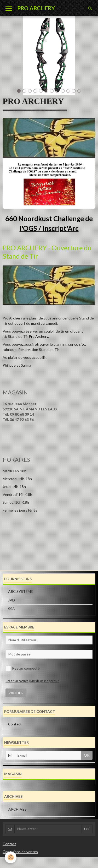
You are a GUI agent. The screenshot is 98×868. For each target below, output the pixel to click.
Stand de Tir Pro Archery (28, 336)
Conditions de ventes (20, 852)
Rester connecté (23, 668)
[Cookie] (11, 857)
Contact (15, 724)
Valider (16, 693)
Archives (18, 809)
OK (87, 755)
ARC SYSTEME (21, 591)
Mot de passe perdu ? (45, 681)
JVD (11, 600)
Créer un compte (17, 681)
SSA (11, 609)
